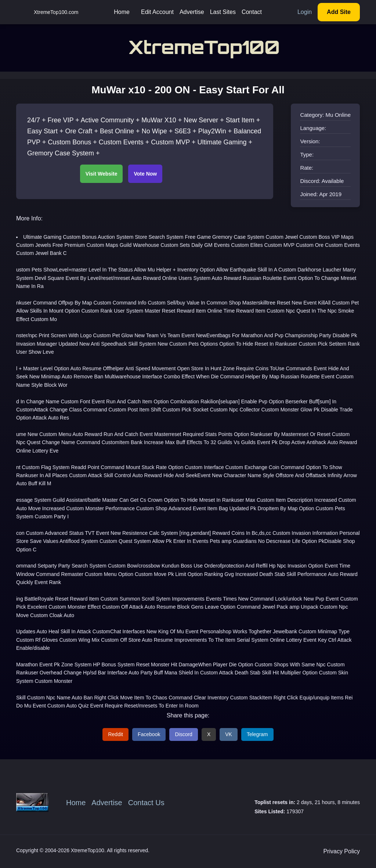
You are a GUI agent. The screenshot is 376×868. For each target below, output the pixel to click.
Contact (252, 12)
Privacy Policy (341, 851)
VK (229, 734)
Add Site (339, 12)
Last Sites (223, 12)
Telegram (257, 734)
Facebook (149, 734)
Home (122, 12)
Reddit (115, 734)
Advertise (192, 12)
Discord (183, 734)
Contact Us (146, 803)
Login (305, 12)
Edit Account (157, 12)
